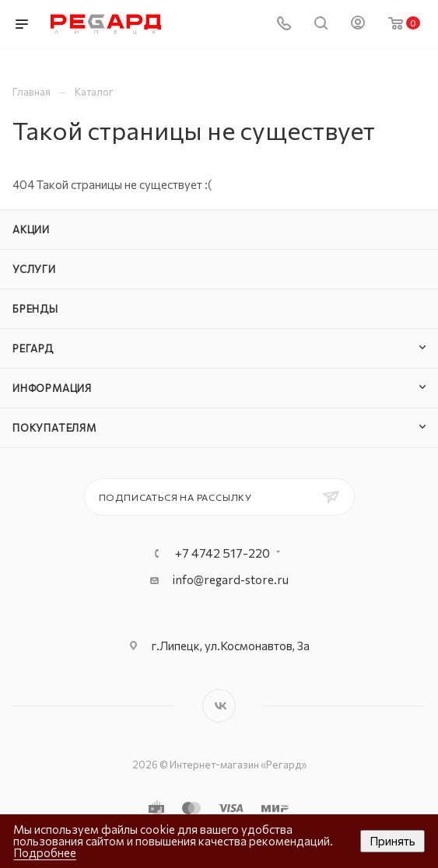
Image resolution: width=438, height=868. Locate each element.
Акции (31, 229)
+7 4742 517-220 (223, 553)
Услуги (34, 269)
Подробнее (45, 852)
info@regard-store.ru (231, 579)
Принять (392, 841)
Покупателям (54, 428)
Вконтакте (219, 706)
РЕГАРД (33, 348)
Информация (52, 388)
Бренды (35, 309)
